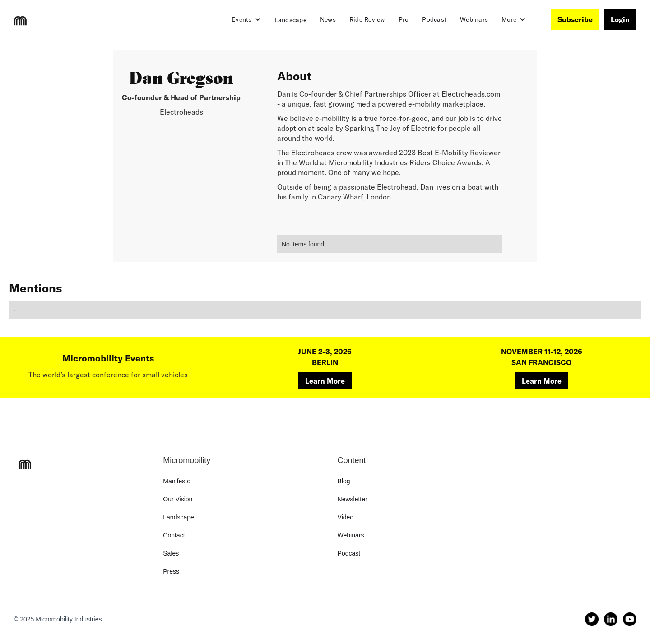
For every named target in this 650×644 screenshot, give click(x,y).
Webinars (474, 19)
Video (346, 517)
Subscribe (575, 19)
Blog (344, 481)
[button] (246, 19)
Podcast (434, 19)
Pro (404, 19)
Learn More (325, 381)
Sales (171, 553)
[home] (20, 21)
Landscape (290, 20)
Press (171, 571)
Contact (174, 535)
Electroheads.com (471, 94)
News (328, 19)
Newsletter (353, 499)
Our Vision (178, 499)
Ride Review (367, 19)
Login (620, 19)
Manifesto (177, 481)
